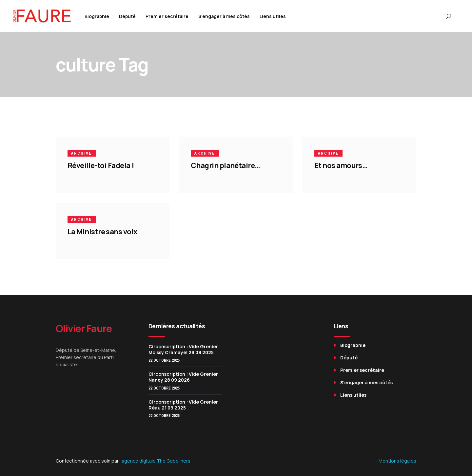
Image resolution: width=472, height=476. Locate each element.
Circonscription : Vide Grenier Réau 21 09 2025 (183, 405)
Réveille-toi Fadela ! (101, 165)
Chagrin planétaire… (226, 165)
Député (349, 358)
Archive (82, 153)
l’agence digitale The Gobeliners (155, 461)
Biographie (353, 345)
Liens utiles (353, 395)
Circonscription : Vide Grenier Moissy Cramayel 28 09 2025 (183, 349)
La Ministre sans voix (102, 232)
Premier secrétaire (362, 370)
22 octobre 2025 (164, 360)
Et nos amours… (341, 165)
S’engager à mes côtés (366, 382)
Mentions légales (397, 461)
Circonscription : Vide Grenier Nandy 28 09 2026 (183, 377)
